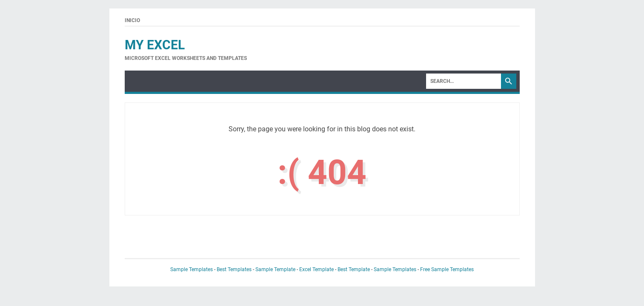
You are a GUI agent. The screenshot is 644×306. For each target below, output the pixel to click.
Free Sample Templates (447, 269)
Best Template (354, 269)
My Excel (155, 45)
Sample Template (275, 269)
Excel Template (316, 269)
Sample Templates (192, 269)
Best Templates (234, 269)
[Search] (464, 81)
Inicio (132, 20)
